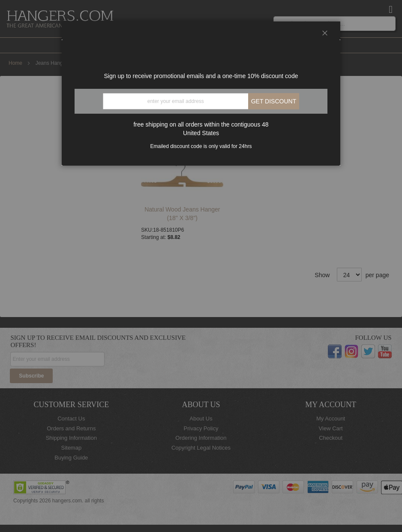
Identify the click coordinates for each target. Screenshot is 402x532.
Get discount (274, 101)
